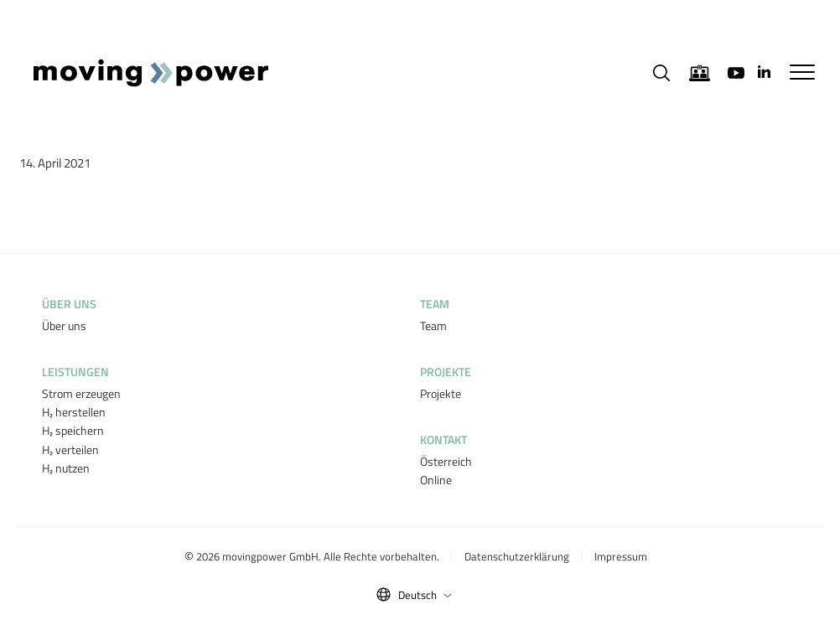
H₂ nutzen (66, 468)
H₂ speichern (73, 430)
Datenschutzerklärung (517, 556)
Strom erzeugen (81, 393)
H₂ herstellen (74, 412)
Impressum (621, 556)
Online (436, 480)
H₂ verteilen (70, 449)
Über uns (64, 325)
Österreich (446, 461)
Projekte (441, 393)
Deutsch (425, 595)
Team (433, 325)
